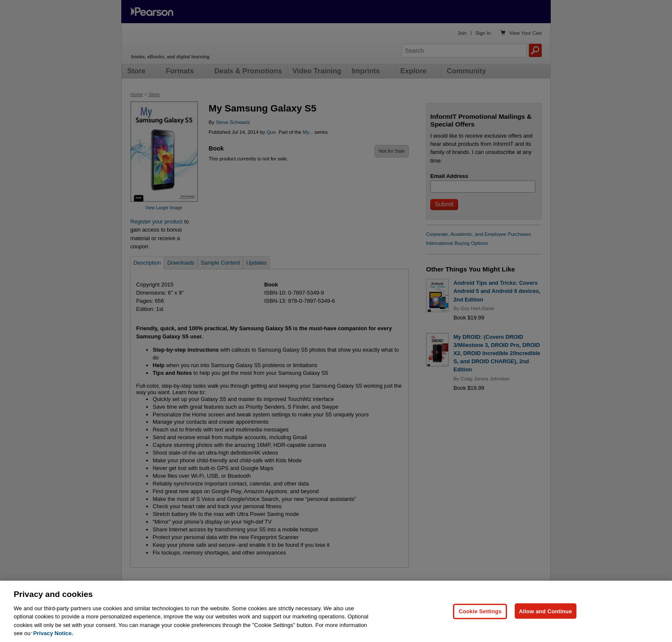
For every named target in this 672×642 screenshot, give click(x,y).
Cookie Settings (480, 625)
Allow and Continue (546, 625)
